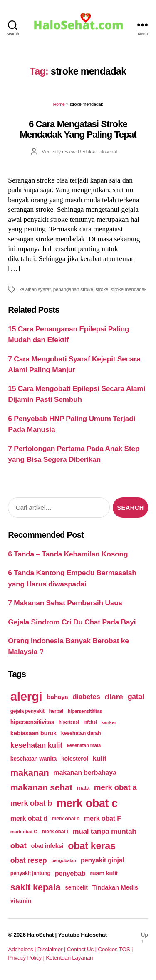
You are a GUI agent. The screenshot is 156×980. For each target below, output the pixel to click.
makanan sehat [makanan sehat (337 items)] (41, 787)
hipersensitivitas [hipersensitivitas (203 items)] (32, 722)
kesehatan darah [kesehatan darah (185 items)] (81, 733)
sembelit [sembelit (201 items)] (76, 887)
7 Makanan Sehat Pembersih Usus (65, 603)
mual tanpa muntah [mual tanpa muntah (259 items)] (104, 831)
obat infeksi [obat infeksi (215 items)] (47, 846)
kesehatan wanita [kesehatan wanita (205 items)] (33, 759)
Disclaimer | (52, 949)
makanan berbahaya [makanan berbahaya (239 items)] (85, 772)
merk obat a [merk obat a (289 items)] (115, 787)
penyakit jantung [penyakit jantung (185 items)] (30, 873)
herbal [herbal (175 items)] (56, 711)
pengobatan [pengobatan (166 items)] (64, 860)
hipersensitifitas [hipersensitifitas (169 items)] (85, 711)
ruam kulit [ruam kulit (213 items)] (104, 873)
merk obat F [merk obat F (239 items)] (103, 818)
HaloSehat (40, 935)
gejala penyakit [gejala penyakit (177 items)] (27, 711)
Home (59, 104)
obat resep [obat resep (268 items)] (29, 860)
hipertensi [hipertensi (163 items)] (69, 722)
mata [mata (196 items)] (83, 788)
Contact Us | (83, 949)
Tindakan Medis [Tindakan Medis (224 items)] (115, 887)
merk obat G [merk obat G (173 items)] (24, 831)
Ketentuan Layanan (69, 958)
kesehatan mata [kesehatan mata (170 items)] (84, 745)
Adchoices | (22, 949)
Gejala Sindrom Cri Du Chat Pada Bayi (72, 622)
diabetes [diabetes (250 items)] (86, 697)
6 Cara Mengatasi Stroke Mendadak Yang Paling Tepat (78, 129)
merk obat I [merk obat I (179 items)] (55, 832)
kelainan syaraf (35, 289)
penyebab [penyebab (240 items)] (70, 873)
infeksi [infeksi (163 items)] (90, 722)
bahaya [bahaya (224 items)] (57, 697)
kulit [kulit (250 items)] (100, 758)
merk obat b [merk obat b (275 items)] (31, 803)
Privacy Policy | (27, 958)
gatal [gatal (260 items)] (136, 697)
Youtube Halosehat (82, 935)
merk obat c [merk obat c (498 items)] (87, 803)
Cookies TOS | (115, 949)
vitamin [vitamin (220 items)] (21, 901)
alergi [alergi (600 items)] (26, 696)
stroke (102, 289)
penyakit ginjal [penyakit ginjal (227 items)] (102, 860)
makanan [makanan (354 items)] (30, 773)
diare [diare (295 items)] (114, 697)
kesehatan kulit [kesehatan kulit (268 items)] (36, 745)
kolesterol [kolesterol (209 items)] (75, 759)
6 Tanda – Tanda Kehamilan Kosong (68, 554)
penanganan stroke (73, 289)
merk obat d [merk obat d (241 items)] (29, 818)
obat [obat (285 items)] (19, 846)
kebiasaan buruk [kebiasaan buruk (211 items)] (33, 733)
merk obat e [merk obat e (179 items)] (66, 819)
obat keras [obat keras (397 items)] (92, 846)
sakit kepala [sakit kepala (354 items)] (35, 887)
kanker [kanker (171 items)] (109, 722)
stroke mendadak (129, 289)
